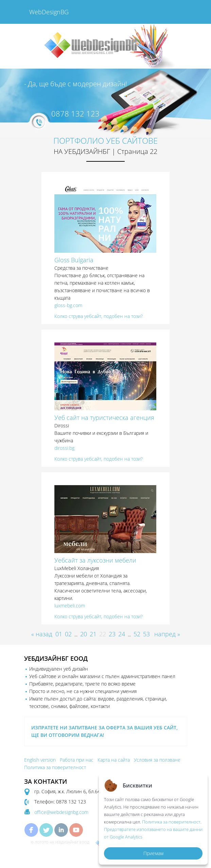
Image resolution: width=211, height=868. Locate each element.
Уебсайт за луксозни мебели (95, 560)
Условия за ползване (157, 760)
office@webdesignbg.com (61, 812)
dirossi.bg (64, 448)
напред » (167, 634)
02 (68, 634)
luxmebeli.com (70, 606)
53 (146, 634)
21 (93, 634)
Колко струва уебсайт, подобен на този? (99, 316)
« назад (42, 634)
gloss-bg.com (68, 305)
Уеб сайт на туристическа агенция (104, 418)
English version (40, 760)
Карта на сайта (114, 760)
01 (59, 634)
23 (112, 634)
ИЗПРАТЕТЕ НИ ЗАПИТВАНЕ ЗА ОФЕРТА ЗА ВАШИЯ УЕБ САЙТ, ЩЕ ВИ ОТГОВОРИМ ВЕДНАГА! (104, 731)
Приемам (153, 853)
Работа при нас (77, 760)
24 (122, 634)
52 (137, 634)
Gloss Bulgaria (74, 260)
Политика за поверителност (55, 767)
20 (84, 634)
